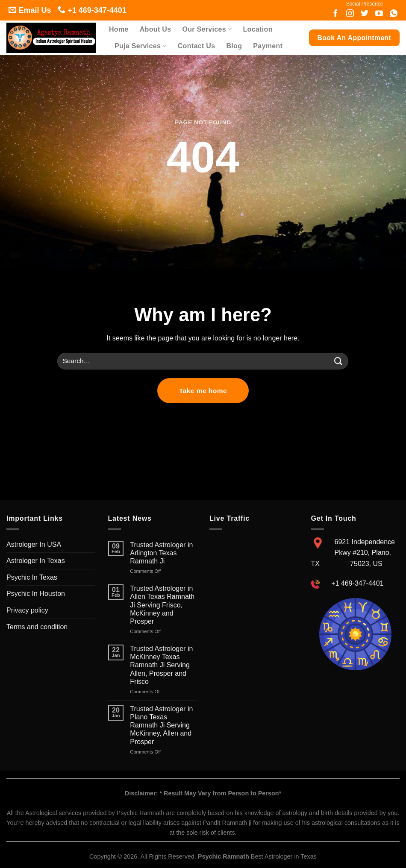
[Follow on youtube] (379, 14)
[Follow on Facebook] (335, 14)
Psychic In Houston (36, 594)
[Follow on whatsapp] (394, 14)
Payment (268, 46)
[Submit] (338, 361)
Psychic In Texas (32, 577)
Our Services (207, 29)
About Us (156, 29)
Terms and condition (37, 627)
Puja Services (141, 46)
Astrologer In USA (34, 544)
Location (258, 29)
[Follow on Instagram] (350, 14)
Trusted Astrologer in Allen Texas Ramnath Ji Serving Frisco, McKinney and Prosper (162, 605)
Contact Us (197, 46)
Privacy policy (27, 610)
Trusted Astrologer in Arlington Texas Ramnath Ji (161, 553)
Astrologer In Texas (36, 561)
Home (119, 29)
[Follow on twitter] (365, 14)
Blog (234, 46)
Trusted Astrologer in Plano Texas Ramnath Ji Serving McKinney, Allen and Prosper (161, 725)
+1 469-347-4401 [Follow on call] (92, 10)
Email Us (30, 10)
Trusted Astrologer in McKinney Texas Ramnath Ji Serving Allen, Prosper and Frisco (161, 665)
